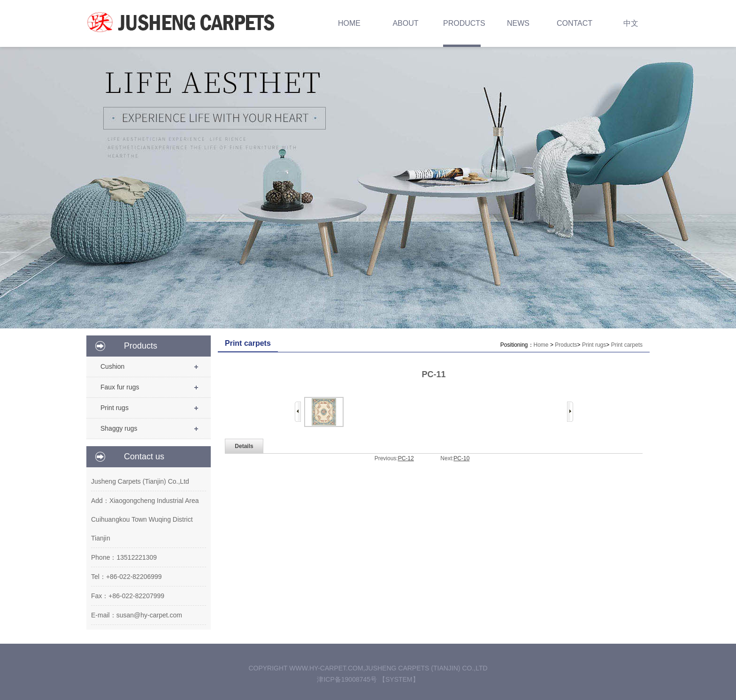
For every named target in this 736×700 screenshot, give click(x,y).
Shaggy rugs (119, 428)
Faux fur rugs (120, 387)
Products (566, 345)
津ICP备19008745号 (348, 679)
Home (541, 345)
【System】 (399, 679)
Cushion (112, 366)
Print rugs (115, 408)
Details (244, 446)
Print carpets (627, 345)
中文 (631, 23)
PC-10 (461, 458)
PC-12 (406, 458)
